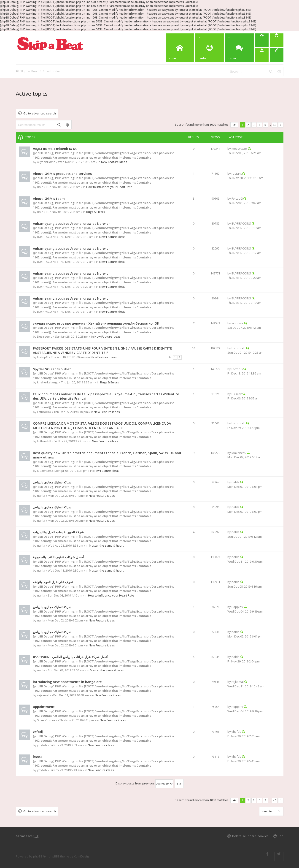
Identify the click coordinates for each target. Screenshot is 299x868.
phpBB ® (39, 856)
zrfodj (38, 732)
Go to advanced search (40, 113)
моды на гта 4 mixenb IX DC (55, 149)
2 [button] (248, 125)
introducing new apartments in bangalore (67, 682)
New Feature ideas (114, 162)
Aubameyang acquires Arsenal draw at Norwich (72, 224)
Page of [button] (234, 125)
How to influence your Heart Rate (109, 187)
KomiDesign (82, 856)
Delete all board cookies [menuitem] (250, 836)
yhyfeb (42, 745)
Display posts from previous (144, 783)
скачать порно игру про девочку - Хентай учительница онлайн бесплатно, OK (96, 323)
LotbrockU (238, 348)
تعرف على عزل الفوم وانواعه (53, 582)
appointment (44, 707)
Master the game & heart (106, 545)
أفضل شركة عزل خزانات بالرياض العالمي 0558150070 (71, 657)
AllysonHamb (46, 162)
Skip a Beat (29, 71)
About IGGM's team (49, 199)
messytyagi (239, 149)
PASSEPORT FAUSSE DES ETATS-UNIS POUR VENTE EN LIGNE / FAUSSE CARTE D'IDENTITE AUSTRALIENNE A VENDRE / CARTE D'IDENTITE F (102, 351)
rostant (237, 174)
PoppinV (237, 607)
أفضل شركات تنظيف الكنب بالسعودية (58, 557)
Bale (40, 187)
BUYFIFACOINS (47, 237)
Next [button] (281, 125)
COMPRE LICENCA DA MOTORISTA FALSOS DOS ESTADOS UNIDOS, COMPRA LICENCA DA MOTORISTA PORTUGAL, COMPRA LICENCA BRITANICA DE (102, 426)
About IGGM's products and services (62, 174)
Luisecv (237, 394)
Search (59, 125)
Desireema (45, 336)
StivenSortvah (47, 720)
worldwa (237, 323)
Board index (52, 71)
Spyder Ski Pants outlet (52, 369)
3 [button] (254, 125)
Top (281, 836)
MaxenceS (44, 471)
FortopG (237, 198)
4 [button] (260, 125)
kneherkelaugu (48, 382)
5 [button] (265, 125)
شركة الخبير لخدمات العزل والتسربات (58, 532)
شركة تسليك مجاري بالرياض (52, 482)
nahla (41, 496)
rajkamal (43, 695)
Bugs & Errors (96, 212)
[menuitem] (262, 40)
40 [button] (275, 125)
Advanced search (67, 125)
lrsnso (38, 757)
